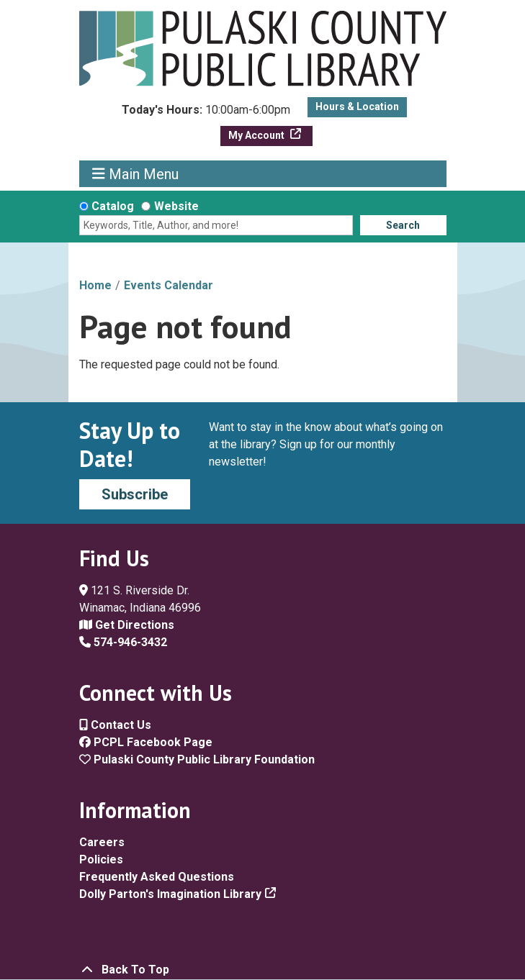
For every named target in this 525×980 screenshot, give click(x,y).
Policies (101, 859)
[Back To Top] (263, 970)
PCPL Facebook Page (146, 742)
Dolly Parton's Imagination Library (170, 894)
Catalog (113, 206)
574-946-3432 (123, 642)
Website (176, 206)
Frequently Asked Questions (157, 877)
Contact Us (115, 725)
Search (403, 225)
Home (95, 285)
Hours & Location (357, 106)
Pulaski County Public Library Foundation (197, 759)
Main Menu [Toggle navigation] (135, 174)
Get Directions (127, 625)
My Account (257, 135)
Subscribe (135, 494)
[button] (206, 114)
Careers (102, 842)
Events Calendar (169, 285)
